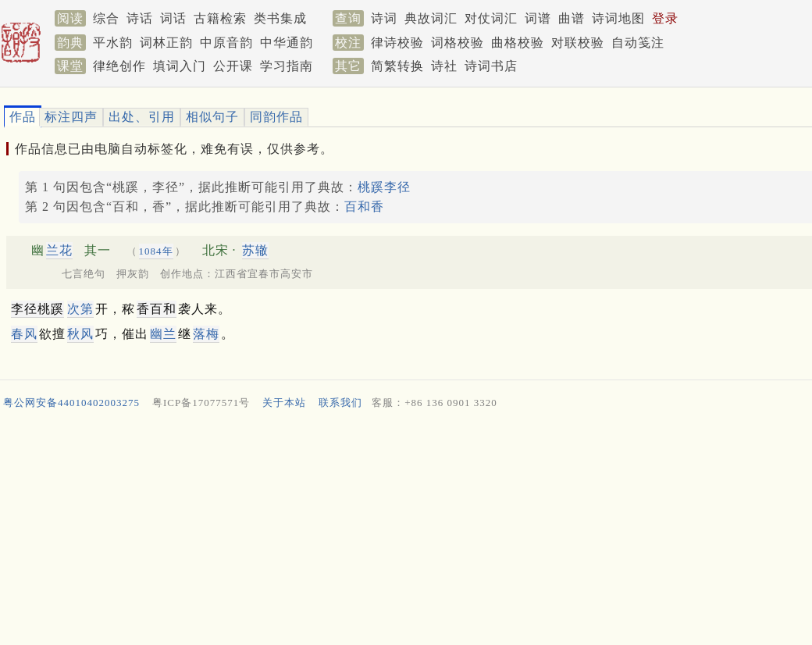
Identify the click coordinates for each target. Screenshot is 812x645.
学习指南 (287, 66)
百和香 (364, 207)
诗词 (384, 18)
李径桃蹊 (37, 309)
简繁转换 (397, 66)
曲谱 (572, 18)
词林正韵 (166, 43)
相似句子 (212, 117)
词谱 (538, 18)
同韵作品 (276, 117)
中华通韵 (287, 43)
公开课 (233, 66)
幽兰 (163, 334)
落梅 (206, 334)
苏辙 (255, 250)
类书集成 (280, 18)
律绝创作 (119, 66)
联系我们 (340, 403)
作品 (23, 117)
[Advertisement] (400, 531)
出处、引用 (142, 117)
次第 (80, 309)
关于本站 (284, 403)
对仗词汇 (491, 18)
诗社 (444, 66)
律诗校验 (397, 43)
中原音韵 (226, 43)
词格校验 (458, 43)
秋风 (80, 334)
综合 (106, 18)
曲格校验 (518, 43)
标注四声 (71, 117)
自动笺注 (638, 43)
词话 (173, 18)
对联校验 (578, 43)
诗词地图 (618, 18)
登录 (665, 18)
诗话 (140, 18)
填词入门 (180, 66)
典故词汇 (431, 18)
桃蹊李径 (384, 187)
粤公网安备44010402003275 (71, 403)
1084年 (156, 251)
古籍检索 (220, 18)
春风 (24, 334)
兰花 (59, 250)
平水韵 (113, 43)
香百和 (157, 309)
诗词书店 (491, 66)
